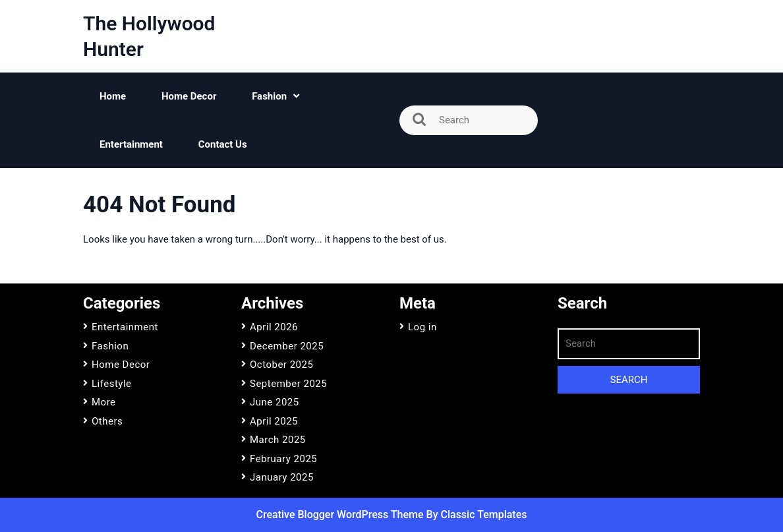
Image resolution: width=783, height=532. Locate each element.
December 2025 (287, 346)
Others (107, 421)
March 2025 (278, 440)
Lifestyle (112, 384)
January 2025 (282, 477)
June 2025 (275, 402)
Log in (422, 327)
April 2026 (274, 327)
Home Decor (189, 96)
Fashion (269, 96)
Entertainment (131, 144)
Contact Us (223, 144)
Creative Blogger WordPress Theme (341, 515)
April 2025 (274, 421)
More (104, 402)
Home (113, 96)
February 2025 (283, 459)
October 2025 (281, 365)
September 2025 (288, 384)
